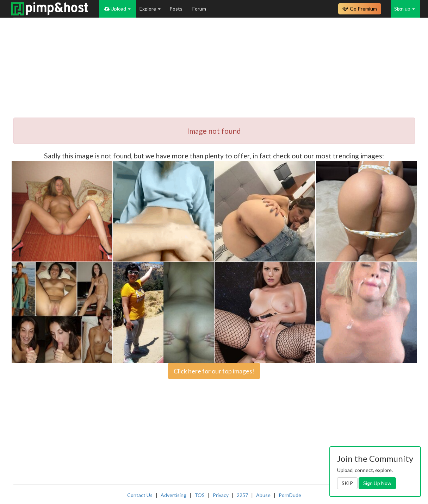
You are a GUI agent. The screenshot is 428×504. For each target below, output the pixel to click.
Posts (176, 9)
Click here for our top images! (214, 371)
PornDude (290, 495)
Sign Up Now (377, 483)
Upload (117, 9)
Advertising (173, 495)
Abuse (263, 495)
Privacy (221, 495)
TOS (200, 495)
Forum (199, 9)
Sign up (405, 9)
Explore (150, 9)
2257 (242, 495)
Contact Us (140, 495)
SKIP (347, 483)
